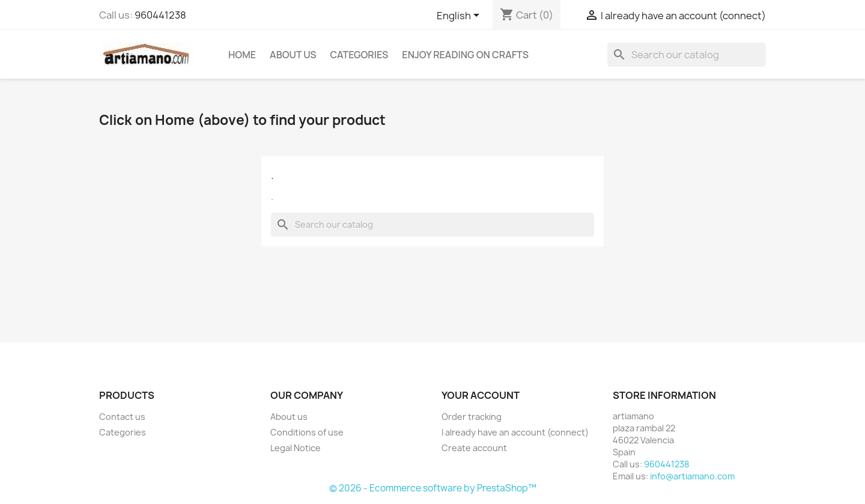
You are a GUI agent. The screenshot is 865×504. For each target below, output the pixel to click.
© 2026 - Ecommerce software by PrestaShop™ (433, 488)
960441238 (160, 15)
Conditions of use (307, 432)
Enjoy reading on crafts (465, 55)
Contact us (122, 417)
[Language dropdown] (460, 16)
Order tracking (472, 417)
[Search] (687, 55)
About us (293, 55)
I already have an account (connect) (515, 432)
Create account (474, 448)
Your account (481, 395)
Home (242, 55)
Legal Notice (296, 448)
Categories (360, 55)
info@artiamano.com (692, 476)
